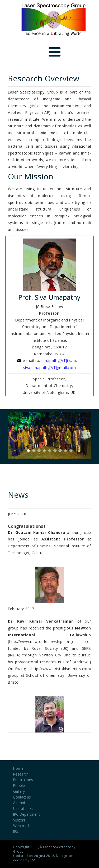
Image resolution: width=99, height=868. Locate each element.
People (19, 785)
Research (21, 774)
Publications (23, 780)
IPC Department (26, 814)
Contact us (22, 797)
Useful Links (23, 808)
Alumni (19, 803)
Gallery (19, 791)
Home (18, 768)
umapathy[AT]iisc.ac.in (62, 360)
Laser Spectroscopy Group (44, 849)
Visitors (19, 820)
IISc (16, 831)
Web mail (21, 826)
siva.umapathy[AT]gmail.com (50, 368)
